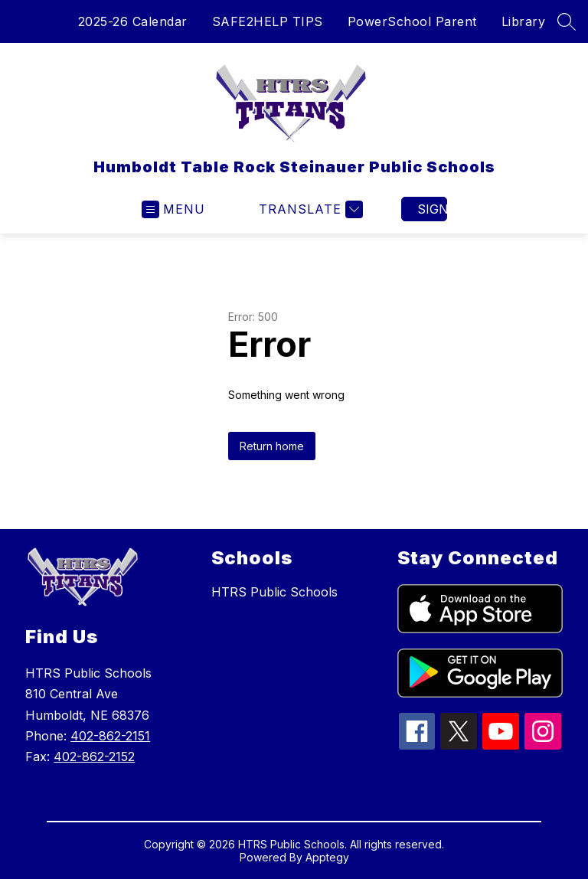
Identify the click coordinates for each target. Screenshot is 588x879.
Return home (272, 446)
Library (524, 21)
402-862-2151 (110, 736)
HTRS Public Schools (274, 592)
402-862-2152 (94, 756)
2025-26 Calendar (133, 21)
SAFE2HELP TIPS (268, 21)
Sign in (432, 209)
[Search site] (567, 21)
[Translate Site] (309, 209)
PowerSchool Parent (412, 21)
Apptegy (327, 857)
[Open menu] (173, 209)
